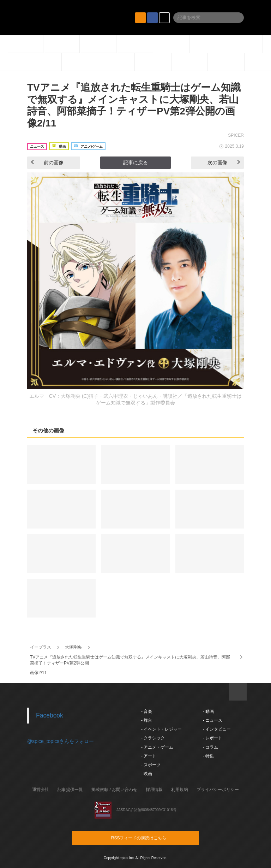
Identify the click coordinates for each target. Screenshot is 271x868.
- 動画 (208, 711)
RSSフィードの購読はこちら (149, 838)
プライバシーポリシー (218, 790)
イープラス (41, 647)
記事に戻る (135, 163)
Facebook (50, 715)
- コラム (210, 747)
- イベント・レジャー (161, 729)
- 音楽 (147, 711)
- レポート (212, 738)
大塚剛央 (73, 647)
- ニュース (212, 720)
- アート (149, 756)
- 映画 (147, 774)
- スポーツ (151, 765)
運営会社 (41, 790)
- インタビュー (216, 729)
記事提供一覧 (70, 790)
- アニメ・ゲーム (157, 747)
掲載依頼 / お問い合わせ (114, 790)
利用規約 (180, 790)
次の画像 (224, 163)
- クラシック (153, 738)
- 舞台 (147, 720)
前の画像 (47, 163)
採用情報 (154, 790)
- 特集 (208, 756)
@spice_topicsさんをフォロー (61, 741)
